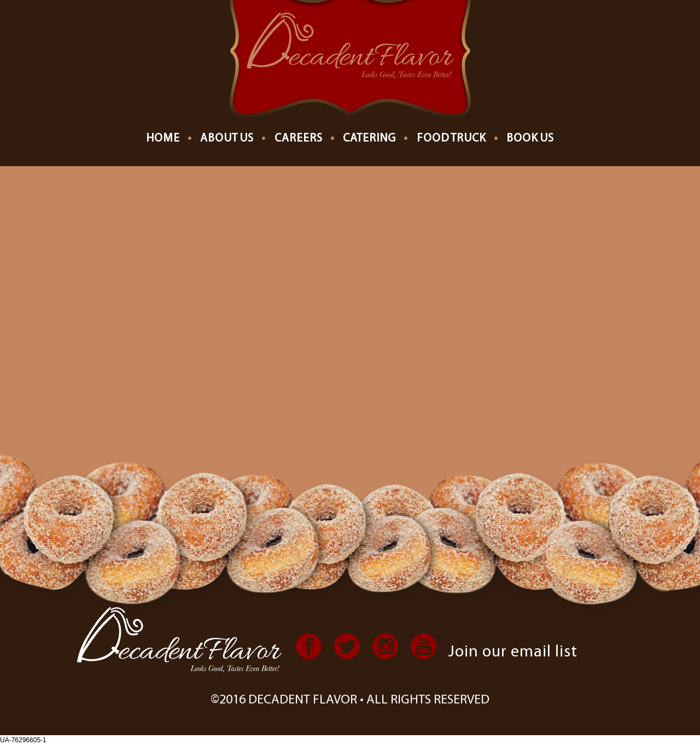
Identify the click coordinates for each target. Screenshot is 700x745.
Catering (369, 139)
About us (227, 139)
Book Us (530, 139)
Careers (299, 139)
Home (163, 139)
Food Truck (451, 139)
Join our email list (513, 652)
